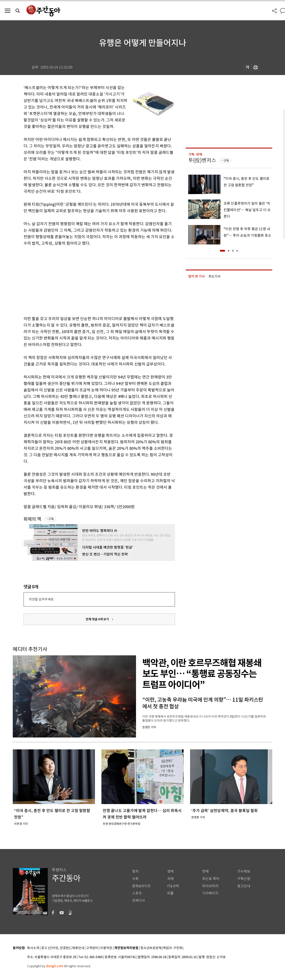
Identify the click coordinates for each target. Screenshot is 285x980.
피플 (170, 893)
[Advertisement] (88, 280)
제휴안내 (78, 948)
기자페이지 (210, 893)
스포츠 (137, 893)
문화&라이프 (141, 886)
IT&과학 (173, 886)
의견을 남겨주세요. (42, 599)
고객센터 (92, 948)
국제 (170, 879)
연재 (205, 871)
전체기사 (139, 901)
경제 (170, 871)
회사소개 (33, 948)
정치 (135, 871)
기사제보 (244, 871)
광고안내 (244, 886)
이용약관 (106, 948)
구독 (51, 519)
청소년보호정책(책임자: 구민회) (162, 948)
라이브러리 (210, 886)
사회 (135, 879)
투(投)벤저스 (202, 160)
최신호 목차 (211, 879)
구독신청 (244, 879)
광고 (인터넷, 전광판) (56, 948)
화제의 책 (32, 519)
